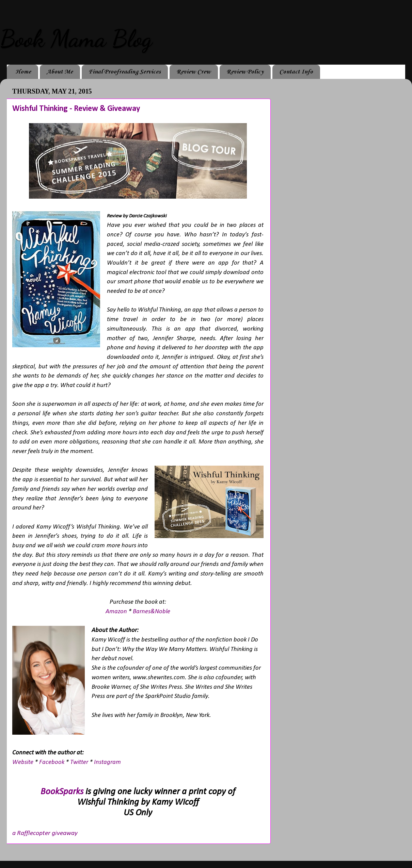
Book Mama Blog (76, 39)
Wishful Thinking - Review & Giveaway (76, 109)
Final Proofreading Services (125, 72)
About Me (60, 72)
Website (23, 762)
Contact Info (296, 72)
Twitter (79, 762)
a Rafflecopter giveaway (45, 833)
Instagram (107, 762)
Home (23, 72)
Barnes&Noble (152, 612)
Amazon (116, 612)
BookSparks (62, 792)
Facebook (52, 762)
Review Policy (245, 72)
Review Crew (194, 72)
